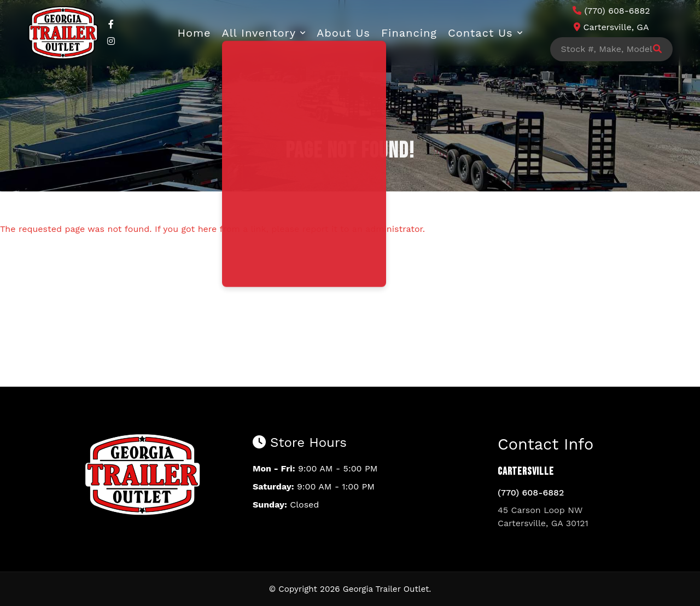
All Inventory (259, 33)
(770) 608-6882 (531, 493)
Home (194, 33)
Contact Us (480, 33)
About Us (343, 33)
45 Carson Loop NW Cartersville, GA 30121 (543, 517)
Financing (409, 33)
